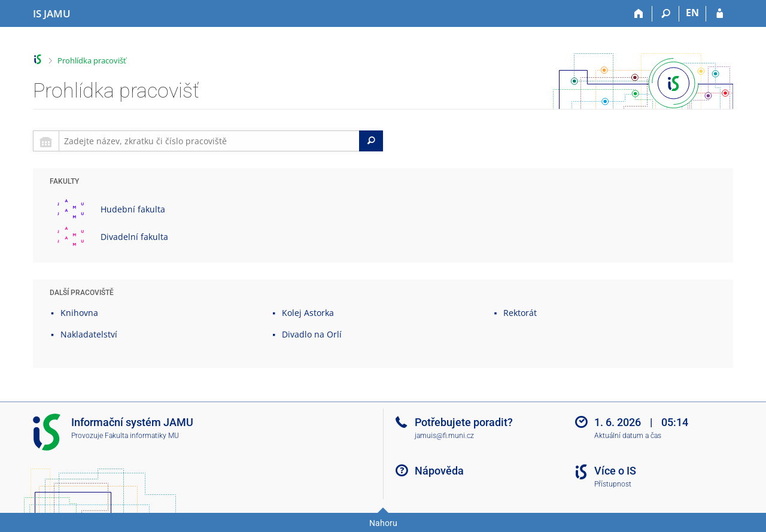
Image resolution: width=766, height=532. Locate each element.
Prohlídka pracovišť (92, 60)
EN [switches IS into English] (692, 13)
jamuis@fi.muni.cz (444, 436)
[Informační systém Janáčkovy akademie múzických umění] (52, 14)
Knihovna (79, 313)
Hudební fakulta (133, 209)
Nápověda (439, 471)
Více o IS (615, 471)
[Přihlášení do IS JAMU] (720, 14)
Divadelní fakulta (134, 237)
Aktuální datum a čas (628, 436)
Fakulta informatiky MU (142, 436)
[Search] (371, 141)
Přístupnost (613, 484)
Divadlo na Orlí (312, 334)
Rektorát (520, 313)
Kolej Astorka (308, 313)
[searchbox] (209, 141)
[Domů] (639, 14)
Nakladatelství (89, 334)
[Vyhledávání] (666, 14)
